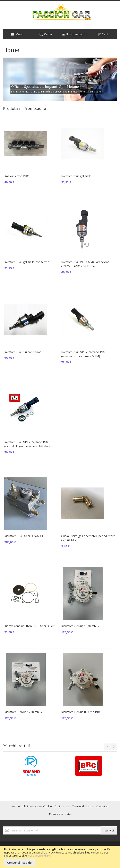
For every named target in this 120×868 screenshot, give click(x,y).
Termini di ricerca (83, 806)
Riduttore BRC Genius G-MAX (24, 536)
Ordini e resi (62, 806)
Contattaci (102, 806)
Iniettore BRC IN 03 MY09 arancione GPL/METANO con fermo (85, 264)
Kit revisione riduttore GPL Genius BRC (30, 626)
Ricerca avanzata (60, 814)
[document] (60, 857)
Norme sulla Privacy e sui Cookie (32, 806)
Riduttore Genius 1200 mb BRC (25, 712)
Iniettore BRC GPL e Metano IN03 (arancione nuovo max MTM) (84, 354)
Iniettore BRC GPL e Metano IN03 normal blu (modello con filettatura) (28, 444)
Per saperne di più (40, 856)
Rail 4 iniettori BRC (17, 176)
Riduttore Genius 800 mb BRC (81, 712)
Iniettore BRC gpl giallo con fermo (27, 262)
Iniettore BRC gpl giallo (76, 176)
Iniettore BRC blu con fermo (23, 352)
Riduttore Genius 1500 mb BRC (82, 626)
